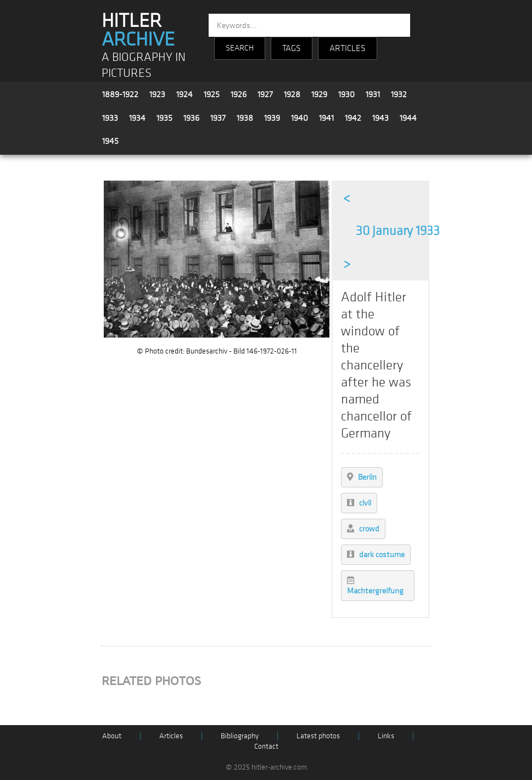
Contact (266, 746)
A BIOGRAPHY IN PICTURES (144, 65)
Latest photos (318, 736)
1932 (399, 94)
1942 (353, 118)
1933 (110, 118)
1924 (184, 94)
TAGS (292, 48)
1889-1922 (120, 94)
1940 (299, 118)
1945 (110, 141)
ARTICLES (348, 48)
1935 (164, 118)
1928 (292, 94)
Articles (171, 736)
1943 (380, 118)
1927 (265, 94)
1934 (137, 118)
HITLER (138, 30)
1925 (212, 94)
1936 (191, 118)
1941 (326, 118)
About (112, 736)
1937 (218, 118)
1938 (245, 118)
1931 (373, 94)
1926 (239, 94)
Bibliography (240, 736)
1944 (408, 118)
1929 (319, 94)
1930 (346, 94)
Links (386, 736)
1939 (272, 118)
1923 (157, 94)
